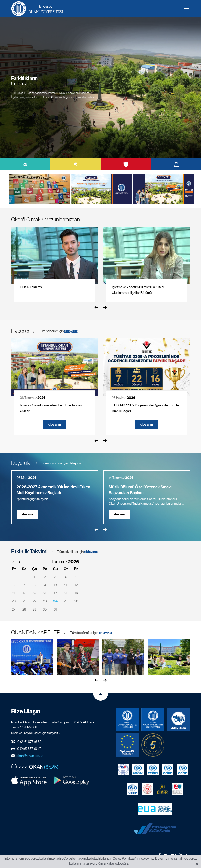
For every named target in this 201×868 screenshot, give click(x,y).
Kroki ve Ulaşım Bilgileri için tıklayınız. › (36, 733)
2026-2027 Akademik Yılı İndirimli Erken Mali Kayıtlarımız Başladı (53, 490)
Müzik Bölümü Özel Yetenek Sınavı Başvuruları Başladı (140, 490)
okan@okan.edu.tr (30, 756)
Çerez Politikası (124, 858)
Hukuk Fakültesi (31, 287)
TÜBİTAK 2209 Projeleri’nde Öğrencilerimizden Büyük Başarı (146, 408)
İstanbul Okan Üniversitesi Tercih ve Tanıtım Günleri (51, 408)
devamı (55, 424)
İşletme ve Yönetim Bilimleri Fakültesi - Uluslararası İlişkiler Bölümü (139, 290)
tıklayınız (71, 331)
